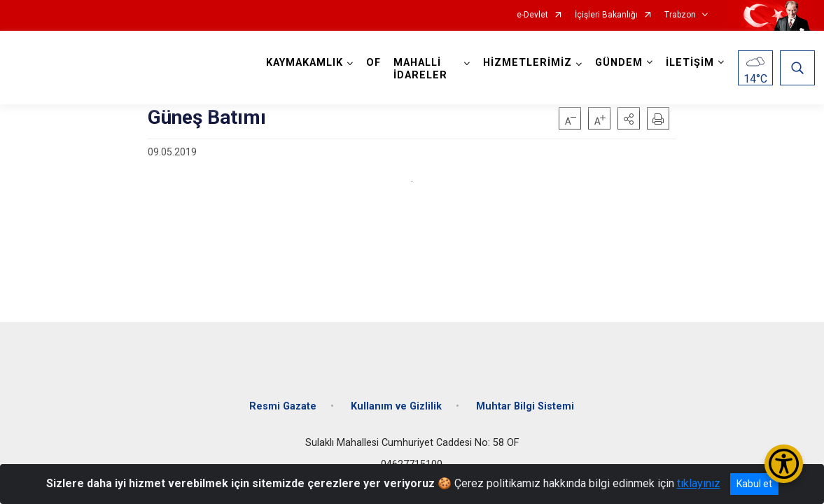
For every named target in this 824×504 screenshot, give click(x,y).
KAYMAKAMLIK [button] (306, 63)
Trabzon (680, 15)
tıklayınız (699, 483)
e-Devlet (532, 15)
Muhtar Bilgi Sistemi (525, 401)
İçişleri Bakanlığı (606, 15)
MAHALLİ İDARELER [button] (422, 69)
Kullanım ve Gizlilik (396, 401)
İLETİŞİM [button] (689, 63)
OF (375, 63)
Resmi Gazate (283, 401)
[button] (629, 118)
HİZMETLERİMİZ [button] (526, 63)
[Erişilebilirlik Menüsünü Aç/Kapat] (784, 464)
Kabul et (754, 484)
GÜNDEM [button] (617, 63)
